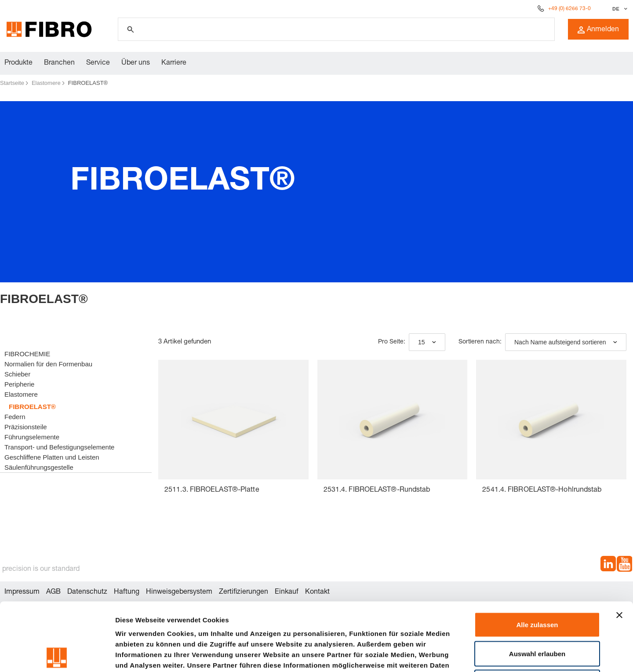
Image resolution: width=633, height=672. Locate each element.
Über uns (136, 63)
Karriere (174, 63)
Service (98, 63)
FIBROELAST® (88, 83)
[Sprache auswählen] (619, 9)
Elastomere (46, 83)
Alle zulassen (537, 557)
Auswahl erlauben (537, 586)
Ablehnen (537, 614)
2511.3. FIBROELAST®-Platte (212, 490)
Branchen (59, 63)
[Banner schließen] (619, 547)
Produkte (18, 63)
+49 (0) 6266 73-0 (569, 9)
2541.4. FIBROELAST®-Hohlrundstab (542, 490)
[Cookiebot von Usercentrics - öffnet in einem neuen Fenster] (57, 655)
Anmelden (598, 30)
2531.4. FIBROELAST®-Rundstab (377, 490)
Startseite (12, 83)
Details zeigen (467, 655)
